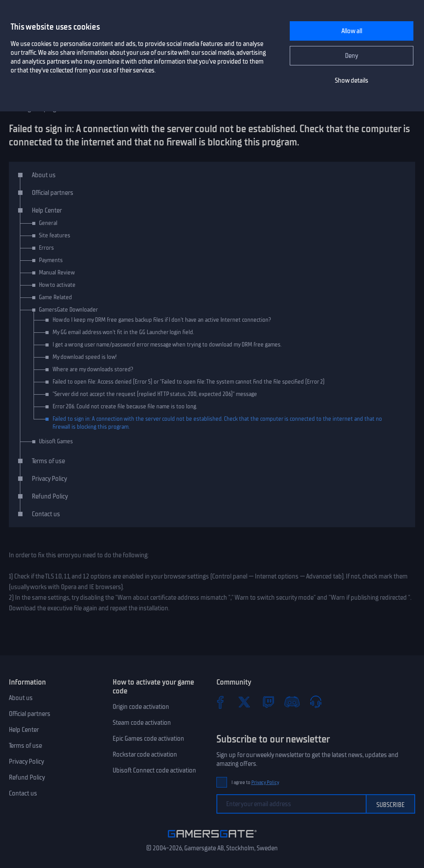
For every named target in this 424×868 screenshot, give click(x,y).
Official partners (53, 193)
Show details (352, 80)
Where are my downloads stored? (93, 369)
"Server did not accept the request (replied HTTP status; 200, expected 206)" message (155, 394)
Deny (352, 56)
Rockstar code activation (145, 754)
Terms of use (48, 461)
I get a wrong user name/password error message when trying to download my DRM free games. (167, 345)
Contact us (46, 514)
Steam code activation (142, 723)
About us (44, 175)
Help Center (47, 210)
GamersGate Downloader (68, 310)
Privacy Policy (49, 479)
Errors (46, 248)
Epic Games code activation (148, 739)
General (48, 223)
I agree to (255, 782)
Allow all (352, 31)
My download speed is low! (85, 357)
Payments (51, 260)
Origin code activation (141, 707)
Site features (55, 235)
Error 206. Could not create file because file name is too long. (125, 406)
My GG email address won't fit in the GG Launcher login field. (123, 332)
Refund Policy (50, 496)
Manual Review (57, 272)
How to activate (57, 285)
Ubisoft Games (56, 441)
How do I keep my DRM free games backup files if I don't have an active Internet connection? (162, 320)
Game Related (55, 297)
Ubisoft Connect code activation (154, 770)
